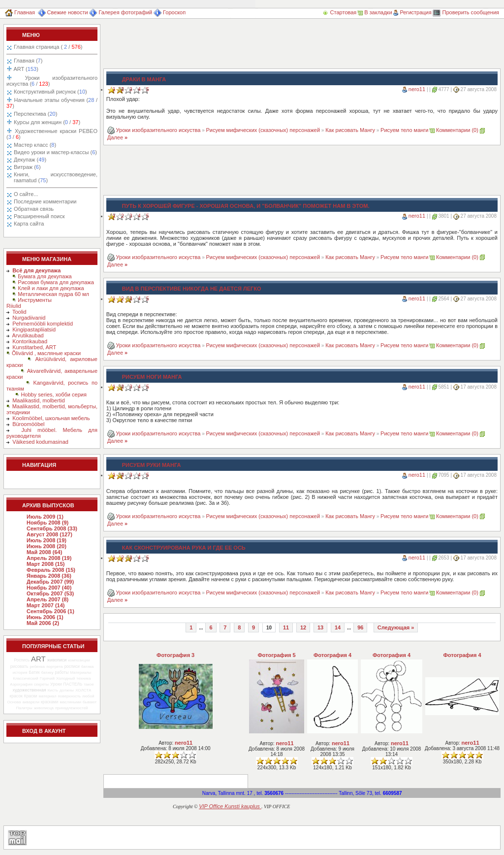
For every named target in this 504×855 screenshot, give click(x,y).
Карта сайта (29, 224)
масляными (70, 702)
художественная (30, 690)
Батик (34, 672)
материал (48, 696)
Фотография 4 (332, 655)
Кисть (53, 690)
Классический (25, 678)
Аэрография (21, 684)
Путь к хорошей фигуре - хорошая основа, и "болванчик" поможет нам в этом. (246, 206)
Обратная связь (34, 209)
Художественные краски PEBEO (52, 134)
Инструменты (35, 300)
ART (25, 69)
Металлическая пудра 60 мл (53, 294)
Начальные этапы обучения (52, 103)
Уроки (56, 684)
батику (47, 673)
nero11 (417, 89)
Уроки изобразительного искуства (52, 81)
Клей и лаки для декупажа (51, 288)
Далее (117, 137)
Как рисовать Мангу (350, 130)
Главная (20, 12)
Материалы (80, 673)
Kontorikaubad (30, 341)
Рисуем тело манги (404, 130)
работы (62, 673)
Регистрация (412, 12)
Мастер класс (35, 145)
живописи (57, 660)
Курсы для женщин (46, 122)
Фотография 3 (175, 655)
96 (360, 627)
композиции (79, 660)
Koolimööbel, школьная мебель (51, 418)
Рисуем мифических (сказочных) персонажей (263, 130)
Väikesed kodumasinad (40, 442)
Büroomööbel (28, 424)
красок (16, 696)
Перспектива (35, 114)
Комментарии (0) (457, 130)
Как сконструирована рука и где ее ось (184, 548)
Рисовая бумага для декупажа (56, 282)
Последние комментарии (45, 201)
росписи (72, 666)
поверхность (69, 696)
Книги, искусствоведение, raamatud (56, 177)
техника (83, 678)
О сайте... (26, 194)
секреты (41, 684)
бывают (90, 702)
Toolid (19, 312)
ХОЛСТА (83, 690)
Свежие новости (63, 12)
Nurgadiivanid (29, 318)
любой (88, 696)
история (20, 673)
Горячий (47, 678)
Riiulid (14, 306)
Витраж (27, 167)
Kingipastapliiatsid (34, 329)
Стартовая (340, 12)
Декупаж (30, 160)
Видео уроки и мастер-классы (55, 152)
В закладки (375, 12)
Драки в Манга (144, 79)
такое (89, 684)
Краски (31, 696)
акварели (31, 702)
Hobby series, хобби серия (53, 395)
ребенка (37, 667)
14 (338, 627)
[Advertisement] (283, 46)
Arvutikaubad (28, 335)
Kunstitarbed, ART (34, 347)
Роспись (22, 660)
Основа (14, 702)
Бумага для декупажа (45, 276)
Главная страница (48, 47)
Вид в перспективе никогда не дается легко (192, 289)
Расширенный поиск (39, 216)
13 (320, 627)
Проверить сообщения (466, 12)
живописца (44, 708)
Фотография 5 (276, 655)
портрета (54, 667)
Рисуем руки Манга (152, 465)
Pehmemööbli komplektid (43, 324)
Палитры (24, 708)
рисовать (19, 666)
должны (67, 690)
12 (303, 627)
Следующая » (396, 627)
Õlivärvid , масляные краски (46, 353)
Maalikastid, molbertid (38, 400)
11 (286, 627)
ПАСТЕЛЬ (73, 684)
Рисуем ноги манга (152, 377)
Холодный (65, 678)
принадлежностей (72, 708)
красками (49, 702)
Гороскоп (170, 12)
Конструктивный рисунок (50, 92)
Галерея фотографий (121, 12)
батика (87, 667)
